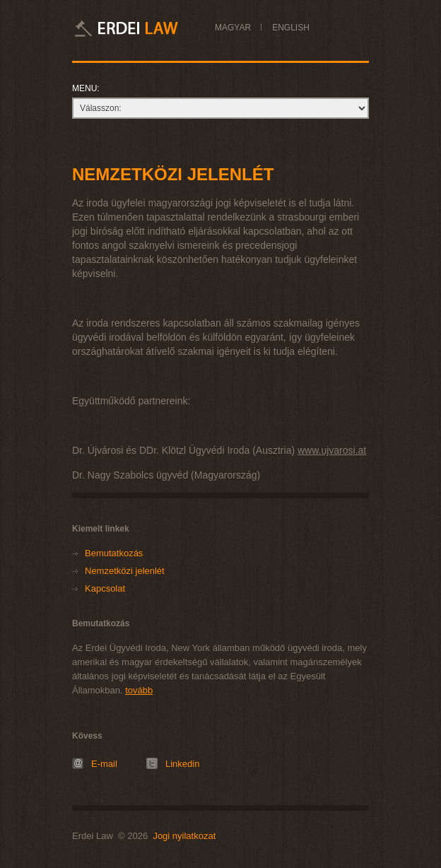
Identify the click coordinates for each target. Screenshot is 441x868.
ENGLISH (291, 28)
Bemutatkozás (114, 553)
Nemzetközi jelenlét (125, 571)
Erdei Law (145, 28)
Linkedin (182, 764)
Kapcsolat (105, 588)
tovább (139, 690)
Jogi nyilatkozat (184, 836)
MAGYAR (233, 28)
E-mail (104, 764)
